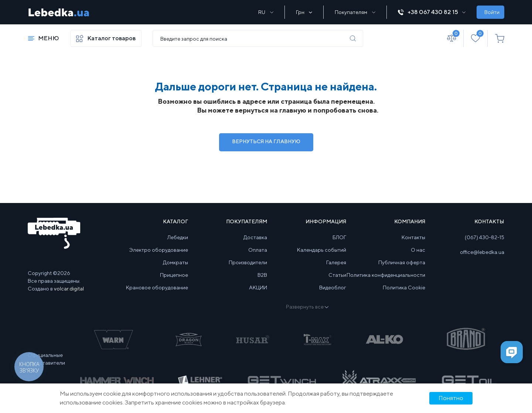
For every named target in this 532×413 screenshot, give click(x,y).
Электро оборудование (159, 250)
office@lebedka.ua (482, 252)
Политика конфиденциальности (386, 275)
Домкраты (175, 262)
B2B (262, 275)
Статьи (337, 275)
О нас (418, 250)
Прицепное (174, 275)
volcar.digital (69, 289)
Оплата (258, 250)
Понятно (451, 398)
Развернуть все (307, 307)
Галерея (336, 262)
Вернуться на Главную (266, 141)
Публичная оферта (402, 262)
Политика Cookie (404, 288)
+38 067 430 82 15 (432, 12)
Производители (248, 262)
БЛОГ (339, 237)
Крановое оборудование (157, 288)
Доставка (255, 237)
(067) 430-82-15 (485, 237)
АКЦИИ (258, 288)
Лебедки (178, 237)
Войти (492, 12)
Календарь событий (322, 250)
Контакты (413, 237)
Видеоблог (333, 288)
